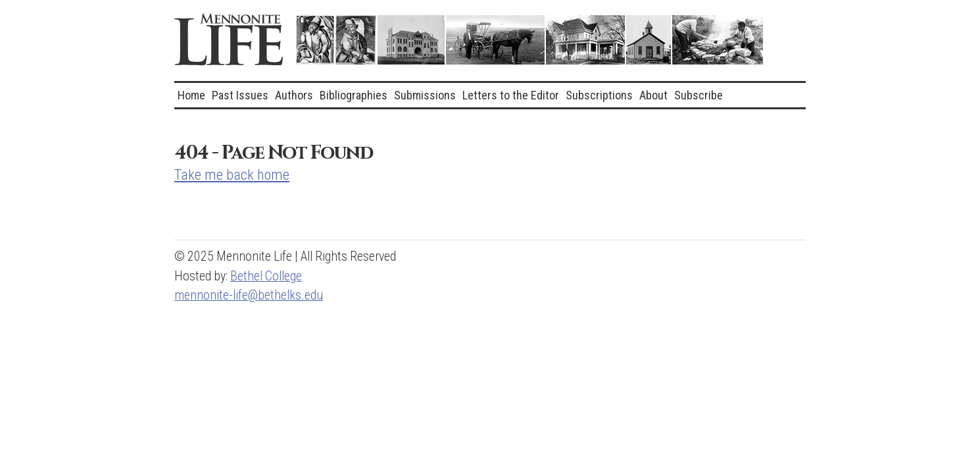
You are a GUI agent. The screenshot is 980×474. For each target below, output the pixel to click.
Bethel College (266, 276)
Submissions (425, 95)
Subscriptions (599, 95)
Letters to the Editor (511, 95)
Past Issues (240, 95)
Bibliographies (354, 95)
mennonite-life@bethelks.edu (249, 295)
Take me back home (232, 175)
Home (191, 95)
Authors (294, 95)
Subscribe (698, 95)
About (653, 95)
